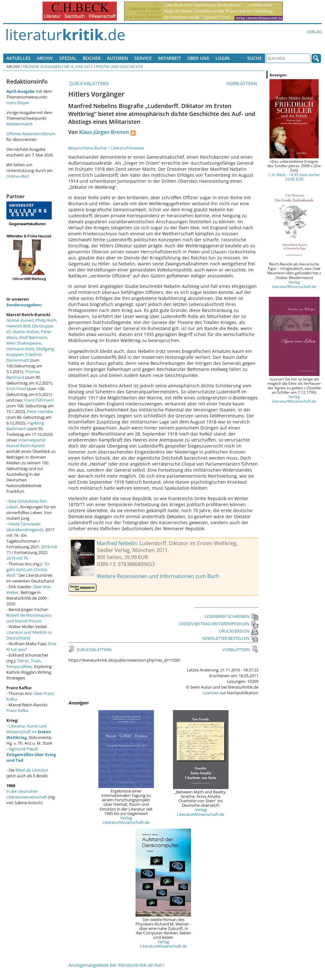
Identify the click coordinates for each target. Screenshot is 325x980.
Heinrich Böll (18, 326)
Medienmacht (20, 124)
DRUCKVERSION (239, 631)
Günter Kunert (20, 320)
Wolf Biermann (33, 337)
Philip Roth (46, 320)
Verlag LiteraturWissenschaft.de (126, 820)
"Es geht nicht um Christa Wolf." (28, 570)
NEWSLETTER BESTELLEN (230, 638)
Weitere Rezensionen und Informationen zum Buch (158, 576)
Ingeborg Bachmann (25, 426)
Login (222, 58)
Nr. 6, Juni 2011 (78, 67)
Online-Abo (17, 176)
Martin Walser (26, 332)
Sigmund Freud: (31, 754)
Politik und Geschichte (119, 67)
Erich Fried (16, 389)
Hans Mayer (18, 103)
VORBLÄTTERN (242, 83)
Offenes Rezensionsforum (31, 134)
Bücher (92, 58)
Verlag (314, 32)
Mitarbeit (169, 58)
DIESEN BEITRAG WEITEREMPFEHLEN (219, 624)
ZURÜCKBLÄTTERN (89, 83)
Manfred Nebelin (117, 543)
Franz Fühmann (39, 400)
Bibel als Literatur (32, 770)
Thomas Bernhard (23, 374)
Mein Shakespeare (24, 343)
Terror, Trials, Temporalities (24, 664)
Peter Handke (40, 411)
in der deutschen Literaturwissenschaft (27, 794)
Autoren (117, 58)
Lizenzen (211, 693)
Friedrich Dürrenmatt (24, 357)
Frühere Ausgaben (42, 67)
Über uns (198, 58)
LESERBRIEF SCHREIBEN (231, 616)
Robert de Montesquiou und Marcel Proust (29, 618)
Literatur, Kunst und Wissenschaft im (29, 732)
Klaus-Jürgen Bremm (104, 132)
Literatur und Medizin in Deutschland (29, 635)
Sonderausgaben (24, 305)
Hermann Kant (20, 349)
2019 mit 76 (17, 558)
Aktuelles (18, 58)
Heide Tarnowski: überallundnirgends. (25, 527)
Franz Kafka (17, 710)
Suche (255, 58)
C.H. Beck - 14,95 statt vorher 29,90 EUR (294, 177)
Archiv (45, 58)
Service (143, 58)
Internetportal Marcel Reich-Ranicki (26, 443)
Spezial (68, 58)
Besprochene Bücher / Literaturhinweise (106, 148)
